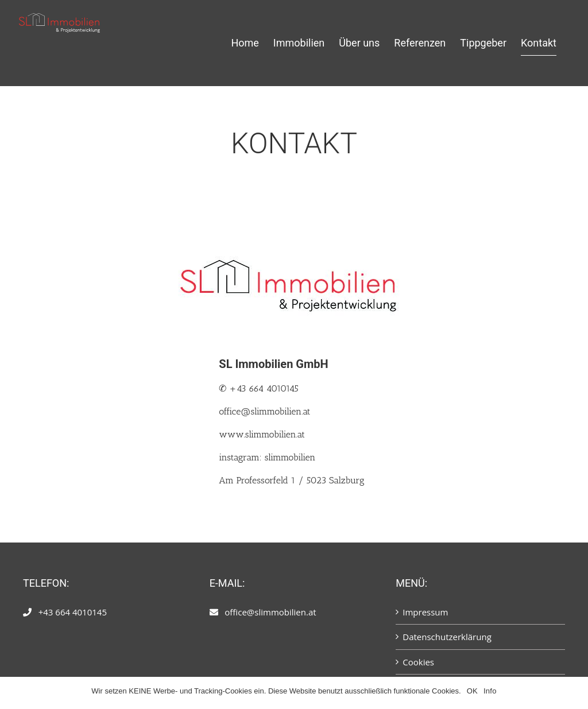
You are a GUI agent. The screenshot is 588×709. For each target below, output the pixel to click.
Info (490, 691)
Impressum (425, 612)
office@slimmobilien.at (264, 411)
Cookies (418, 662)
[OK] (574, 693)
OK (472, 691)
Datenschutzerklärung (447, 637)
